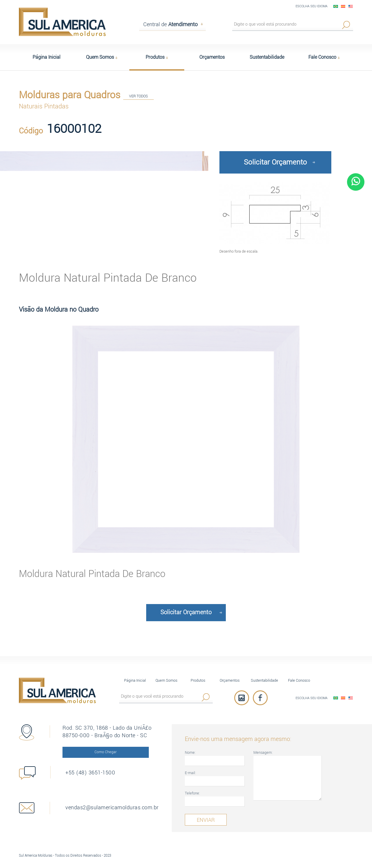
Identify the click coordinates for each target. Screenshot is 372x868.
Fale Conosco (299, 680)
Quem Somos (166, 680)
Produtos (198, 680)
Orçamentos (230, 680)
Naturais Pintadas (44, 106)
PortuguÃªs (336, 6)
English (351, 6)
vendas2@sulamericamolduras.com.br (112, 808)
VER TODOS (138, 96)
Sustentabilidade (264, 680)
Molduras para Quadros (70, 95)
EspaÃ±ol (343, 6)
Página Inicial (135, 680)
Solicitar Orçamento (275, 162)
